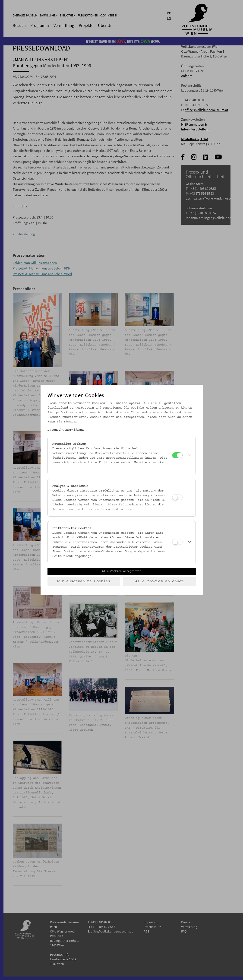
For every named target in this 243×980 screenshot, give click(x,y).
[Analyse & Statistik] (177, 497)
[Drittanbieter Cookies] (177, 542)
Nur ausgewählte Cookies (84, 581)
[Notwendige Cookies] (177, 455)
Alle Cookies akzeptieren (122, 571)
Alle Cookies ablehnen (159, 581)
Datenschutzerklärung (66, 430)
